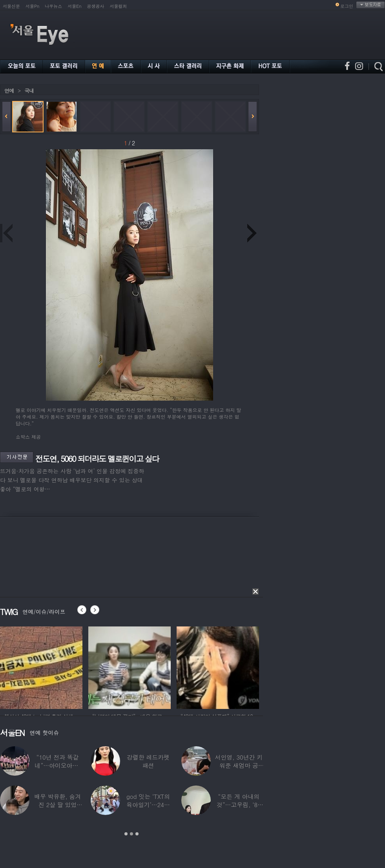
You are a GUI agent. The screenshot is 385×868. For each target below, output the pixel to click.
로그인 (347, 6)
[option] (41, 667)
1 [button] (126, 834)
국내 (29, 91)
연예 (9, 91)
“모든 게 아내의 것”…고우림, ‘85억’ (239, 805)
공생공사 (96, 6)
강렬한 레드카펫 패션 (148, 761)
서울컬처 (119, 6)
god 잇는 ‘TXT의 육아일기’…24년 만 (148, 805)
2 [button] (131, 834)
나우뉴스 (53, 6)
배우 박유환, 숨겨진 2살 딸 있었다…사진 (57, 805)
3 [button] (137, 834)
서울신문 (11, 6)
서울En (74, 6)
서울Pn (32, 6)
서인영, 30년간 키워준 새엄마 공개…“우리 (239, 765)
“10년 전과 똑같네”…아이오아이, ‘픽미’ (58, 765)
